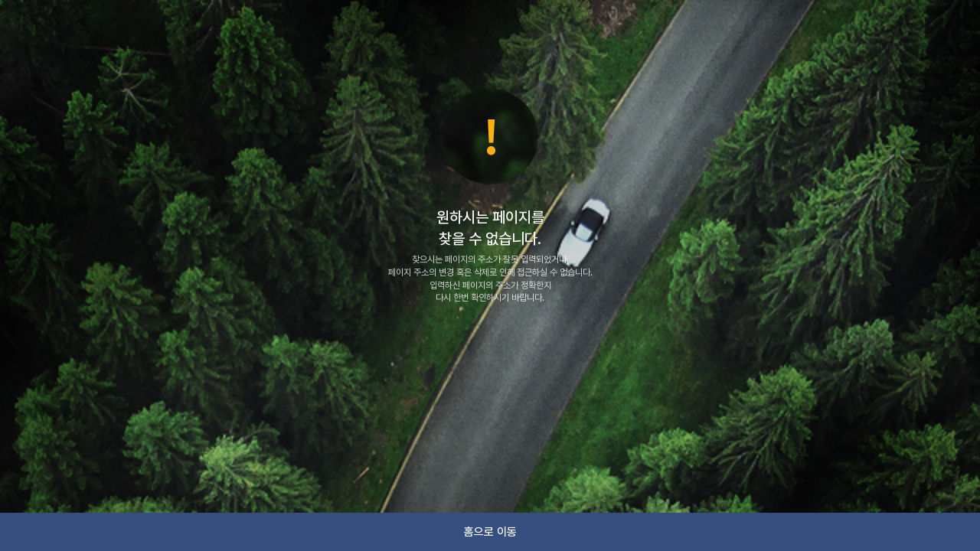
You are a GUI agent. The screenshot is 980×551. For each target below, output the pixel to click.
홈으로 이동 (490, 532)
